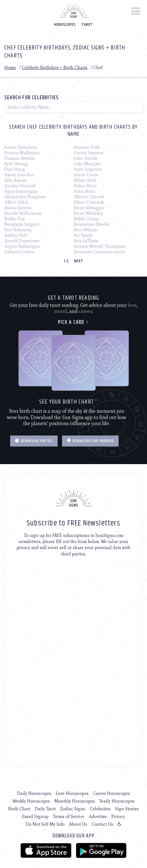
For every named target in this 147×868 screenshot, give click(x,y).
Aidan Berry (85, 186)
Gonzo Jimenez (89, 153)
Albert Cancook (89, 202)
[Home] (74, 11)
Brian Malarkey (88, 213)
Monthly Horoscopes (75, 801)
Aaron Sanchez (19, 175)
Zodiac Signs (73, 809)
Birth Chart (19, 809)
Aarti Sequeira (88, 169)
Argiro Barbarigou (22, 246)
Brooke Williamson (23, 213)
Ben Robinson (18, 230)
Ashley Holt (16, 235)
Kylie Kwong (16, 164)
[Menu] (136, 12)
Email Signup (35, 816)
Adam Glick (85, 180)
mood (61, 311)
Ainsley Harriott (20, 186)
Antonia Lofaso (19, 252)
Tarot (87, 25)
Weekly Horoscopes (31, 801)
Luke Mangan (87, 164)
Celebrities (100, 809)
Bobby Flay (15, 219)
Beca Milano (86, 230)
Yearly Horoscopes (117, 801)
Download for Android (90, 441)
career (85, 311)
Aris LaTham (86, 241)
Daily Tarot (45, 809)
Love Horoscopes (72, 793)
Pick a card (73, 322)
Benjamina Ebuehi (91, 224)
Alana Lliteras (18, 208)
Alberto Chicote (89, 197)
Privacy (118, 816)
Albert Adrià (16, 202)
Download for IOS (34, 441)
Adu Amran (16, 180)
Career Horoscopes (111, 793)
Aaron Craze (86, 175)
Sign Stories (127, 809)
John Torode (86, 158)
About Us (78, 824)
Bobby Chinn (86, 219)
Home (10, 67)
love (132, 305)
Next (79, 261)
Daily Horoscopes (34, 793)
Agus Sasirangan (21, 191)
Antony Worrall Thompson (100, 246)
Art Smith (83, 235)
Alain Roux (85, 191)
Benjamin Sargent (22, 224)
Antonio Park (87, 147)
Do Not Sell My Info (45, 824)
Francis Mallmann (22, 153)
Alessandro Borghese (25, 197)
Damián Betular (20, 158)
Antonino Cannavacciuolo (99, 252)
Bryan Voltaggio (89, 208)
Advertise (98, 816)
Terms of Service (69, 816)
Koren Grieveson (21, 147)
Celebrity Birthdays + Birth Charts (55, 67)
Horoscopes (65, 25)
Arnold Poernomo (22, 241)
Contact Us (102, 824)
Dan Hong (15, 169)
